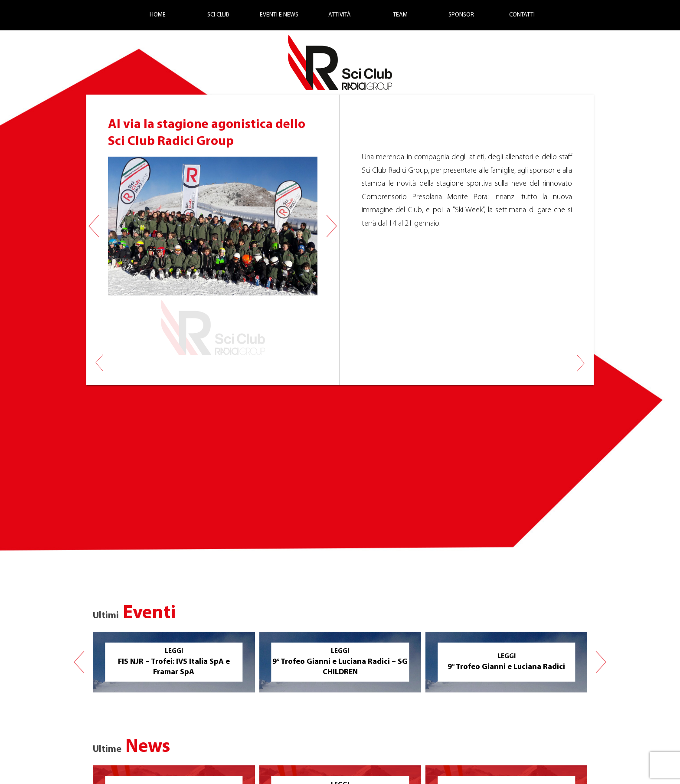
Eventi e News (279, 15)
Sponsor (461, 15)
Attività (340, 15)
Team (400, 15)
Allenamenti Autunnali (99, 358)
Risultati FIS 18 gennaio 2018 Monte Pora (581, 358)
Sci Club (218, 15)
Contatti (522, 15)
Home (158, 15)
